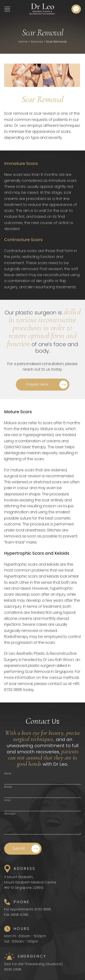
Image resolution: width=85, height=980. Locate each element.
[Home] (42, 9)
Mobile (8, 787)
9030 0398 (13, 969)
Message (10, 814)
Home (23, 42)
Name (8, 773)
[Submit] (23, 849)
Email (7, 800)
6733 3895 (43, 909)
